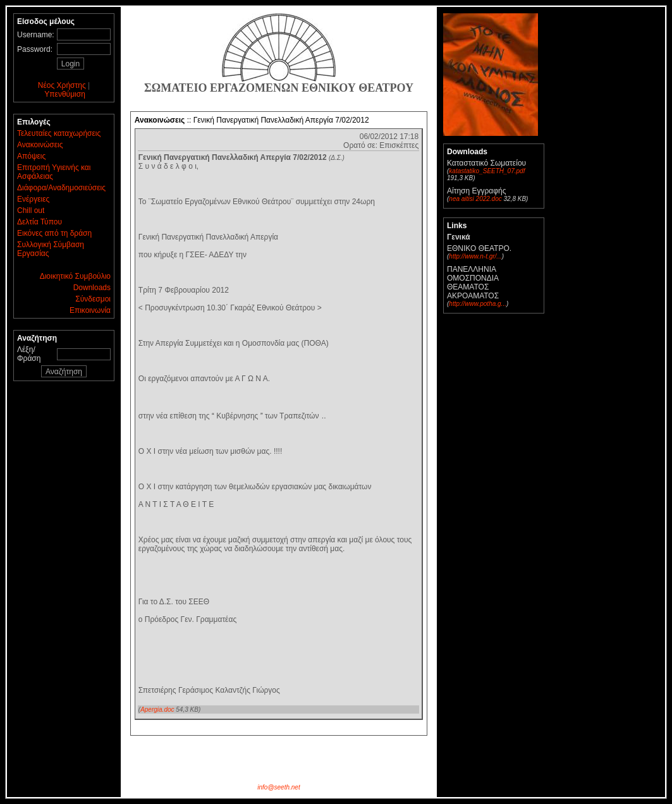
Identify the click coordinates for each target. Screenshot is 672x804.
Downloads (92, 288)
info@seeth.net (278, 787)
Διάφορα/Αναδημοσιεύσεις (61, 188)
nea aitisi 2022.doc (475, 199)
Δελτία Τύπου (40, 222)
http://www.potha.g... (478, 304)
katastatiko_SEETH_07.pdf (487, 171)
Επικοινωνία (90, 310)
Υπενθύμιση (65, 94)
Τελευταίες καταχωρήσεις (59, 133)
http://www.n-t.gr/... (475, 256)
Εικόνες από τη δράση (54, 233)
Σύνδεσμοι (93, 299)
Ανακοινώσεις (40, 145)
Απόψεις (31, 156)
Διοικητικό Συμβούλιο (75, 276)
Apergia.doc (157, 710)
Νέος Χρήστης (62, 85)
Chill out (31, 210)
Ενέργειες (33, 199)
